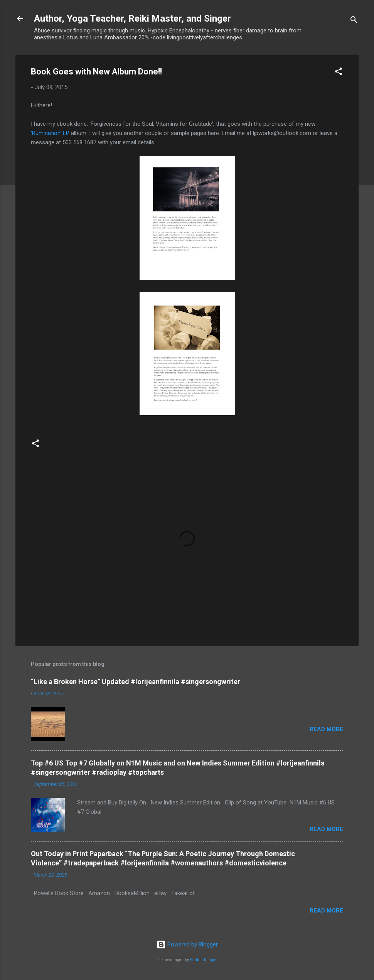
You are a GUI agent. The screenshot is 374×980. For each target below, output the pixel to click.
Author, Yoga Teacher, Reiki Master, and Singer (132, 19)
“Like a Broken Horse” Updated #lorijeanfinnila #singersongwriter (136, 682)
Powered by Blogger (187, 945)
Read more (326, 729)
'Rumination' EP (50, 133)
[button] (339, 73)
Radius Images (204, 960)
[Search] (354, 21)
